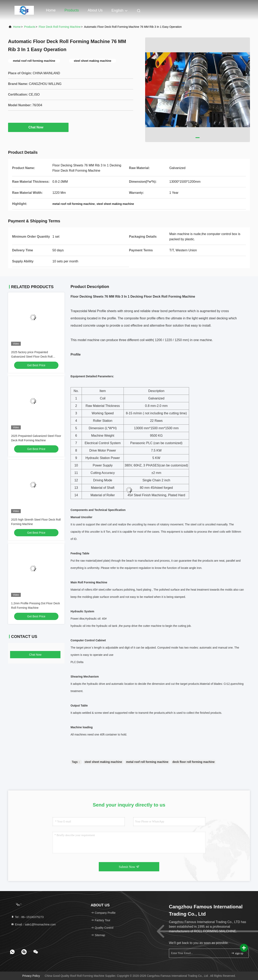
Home (51, 10)
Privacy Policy (31, 976)
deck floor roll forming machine (194, 762)
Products (72, 10)
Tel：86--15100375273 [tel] (27, 917)
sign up (237, 953)
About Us (95, 10)
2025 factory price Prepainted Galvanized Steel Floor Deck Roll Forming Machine (32, 357)
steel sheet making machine (103, 762)
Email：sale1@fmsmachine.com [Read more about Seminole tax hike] (33, 924)
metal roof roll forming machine (147, 762)
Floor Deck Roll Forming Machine (60, 27)
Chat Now (38, 127)
